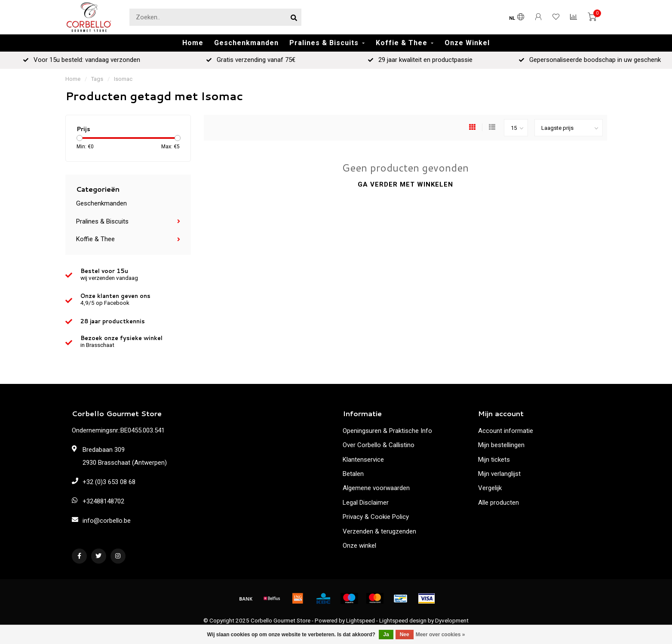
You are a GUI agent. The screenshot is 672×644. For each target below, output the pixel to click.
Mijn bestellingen (501, 445)
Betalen (353, 474)
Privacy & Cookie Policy (376, 517)
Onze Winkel (467, 43)
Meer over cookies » (440, 635)
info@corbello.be (107, 521)
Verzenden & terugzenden (379, 531)
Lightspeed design (403, 620)
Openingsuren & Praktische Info (387, 431)
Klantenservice (363, 460)
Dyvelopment (452, 620)
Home (193, 43)
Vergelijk (490, 488)
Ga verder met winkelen (405, 184)
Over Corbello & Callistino (379, 445)
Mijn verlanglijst (499, 474)
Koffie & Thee (402, 43)
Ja (386, 635)
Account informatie (506, 431)
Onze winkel (359, 546)
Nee (405, 635)
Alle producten (499, 503)
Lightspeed (361, 620)
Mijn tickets (494, 460)
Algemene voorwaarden (376, 488)
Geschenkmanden (246, 43)
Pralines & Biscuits (324, 43)
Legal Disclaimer (366, 503)
